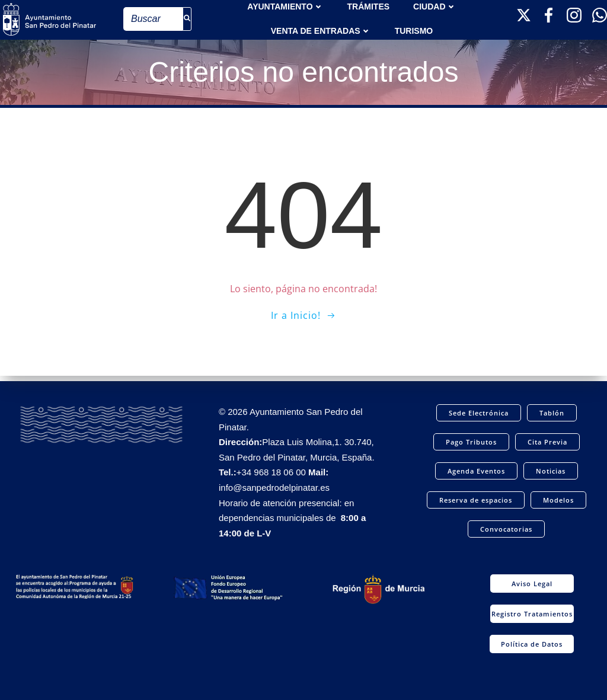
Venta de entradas (321, 30)
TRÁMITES (369, 6)
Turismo (414, 30)
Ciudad (435, 6)
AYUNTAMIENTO (285, 6)
